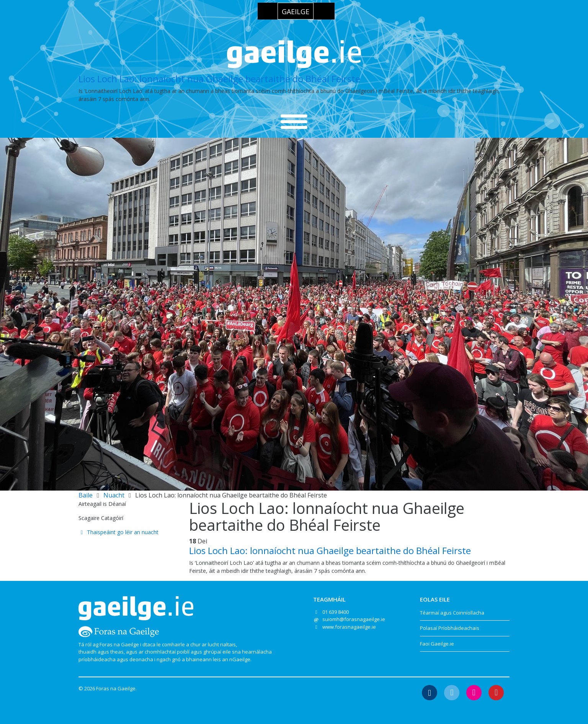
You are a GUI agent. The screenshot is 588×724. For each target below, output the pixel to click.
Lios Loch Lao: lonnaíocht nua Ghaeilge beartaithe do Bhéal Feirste (219, 79)
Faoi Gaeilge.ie (437, 644)
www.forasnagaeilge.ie (349, 627)
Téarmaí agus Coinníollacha (452, 613)
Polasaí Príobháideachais (450, 628)
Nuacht (114, 495)
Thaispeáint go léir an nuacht (118, 532)
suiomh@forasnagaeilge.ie (354, 619)
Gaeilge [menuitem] (296, 11)
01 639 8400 (336, 612)
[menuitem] (296, 11)
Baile (86, 495)
